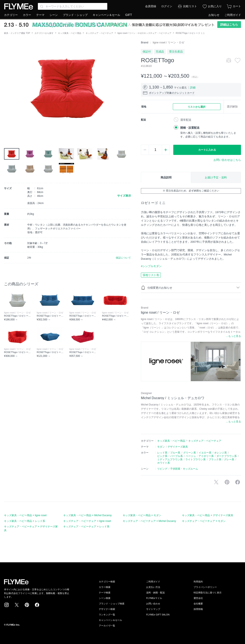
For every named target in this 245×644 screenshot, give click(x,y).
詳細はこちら (229, 25)
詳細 (193, 88)
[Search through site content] (73, 6)
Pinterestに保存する (227, 482)
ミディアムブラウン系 (170, 459)
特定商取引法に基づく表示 (208, 593)
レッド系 (162, 453)
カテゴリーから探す (44, 33)
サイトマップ (153, 609)
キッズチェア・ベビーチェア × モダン (204, 521)
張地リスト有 (151, 275)
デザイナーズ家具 (178, 447)
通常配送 (186, 120)
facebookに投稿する (238, 482)
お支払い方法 (153, 587)
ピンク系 (162, 456)
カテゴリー (11, 15)
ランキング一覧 (107, 615)
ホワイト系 (164, 463)
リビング (162, 469)
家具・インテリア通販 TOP (17, 33)
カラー (27, 15)
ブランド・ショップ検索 (112, 604)
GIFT (129, 15)
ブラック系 (215, 459)
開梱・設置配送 (190, 128)
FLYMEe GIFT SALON (158, 615)
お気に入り (215, 6)
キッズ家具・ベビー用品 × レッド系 (25, 521)
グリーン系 (190, 453)
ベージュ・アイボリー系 (200, 456)
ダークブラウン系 (227, 456)
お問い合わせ (153, 604)
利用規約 (198, 582)
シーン (54, 15)
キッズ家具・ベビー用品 (70, 33)
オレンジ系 (220, 453)
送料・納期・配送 (156, 593)
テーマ (40, 15)
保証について (123, 258)
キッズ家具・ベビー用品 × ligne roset (25, 515)
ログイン (167, 6)
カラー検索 (105, 587)
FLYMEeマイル (154, 598)
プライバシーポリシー (205, 587)
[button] (7, 88)
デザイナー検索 (107, 609)
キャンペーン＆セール (106, 15)
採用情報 (198, 609)
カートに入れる (207, 150)
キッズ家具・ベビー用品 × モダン (142, 515)
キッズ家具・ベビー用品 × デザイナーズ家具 (208, 515)
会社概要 (198, 604)
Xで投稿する (216, 482)
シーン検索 (105, 598)
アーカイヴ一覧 (107, 626)
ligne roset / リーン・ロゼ (169, 42)
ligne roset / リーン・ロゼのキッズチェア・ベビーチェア (144, 33)
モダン (161, 447)
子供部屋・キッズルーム (184, 469)
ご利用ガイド (233, 15)
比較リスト (190, 6)
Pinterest (27, 605)
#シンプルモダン (151, 266)
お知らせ (214, 15)
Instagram (7, 605)
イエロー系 (205, 453)
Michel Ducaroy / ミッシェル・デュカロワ (173, 398)
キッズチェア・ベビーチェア (99, 33)
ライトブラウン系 (195, 459)
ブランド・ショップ (75, 15)
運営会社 (198, 598)
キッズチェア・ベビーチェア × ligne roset (87, 521)
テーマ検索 (105, 593)
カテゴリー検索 (107, 582)
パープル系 (176, 456)
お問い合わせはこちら (227, 160)
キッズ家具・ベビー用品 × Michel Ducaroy (87, 515)
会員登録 (151, 6)
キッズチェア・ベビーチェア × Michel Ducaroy (149, 521)
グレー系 (229, 459)
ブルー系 (175, 453)
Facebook (37, 605)
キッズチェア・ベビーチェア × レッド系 (86, 527)
